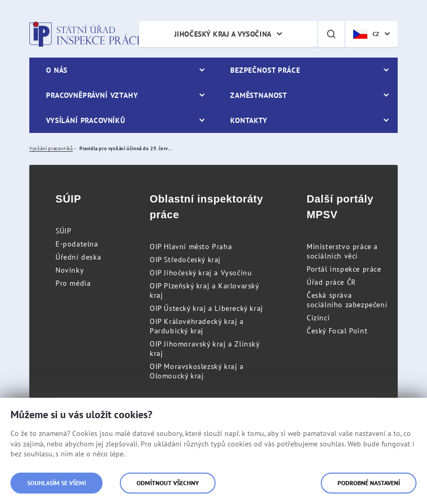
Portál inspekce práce (344, 269)
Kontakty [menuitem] (249, 120)
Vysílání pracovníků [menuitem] (86, 120)
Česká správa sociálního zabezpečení (347, 300)
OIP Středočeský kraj (185, 260)
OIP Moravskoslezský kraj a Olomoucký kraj (197, 371)
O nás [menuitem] (57, 70)
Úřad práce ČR (331, 282)
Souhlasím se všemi (57, 483)
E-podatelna (77, 244)
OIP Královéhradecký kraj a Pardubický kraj (197, 326)
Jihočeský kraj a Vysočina (223, 34)
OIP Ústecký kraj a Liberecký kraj (206, 308)
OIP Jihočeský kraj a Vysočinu (201, 273)
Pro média (73, 283)
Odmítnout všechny (168, 483)
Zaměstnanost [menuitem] (259, 95)
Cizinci (318, 318)
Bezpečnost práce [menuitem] (265, 70)
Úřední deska (78, 257)
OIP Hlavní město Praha (191, 247)
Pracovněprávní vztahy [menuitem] (92, 95)
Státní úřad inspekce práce (86, 34)
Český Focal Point (337, 331)
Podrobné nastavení (369, 483)
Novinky (70, 270)
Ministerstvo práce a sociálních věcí (342, 251)
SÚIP (63, 231)
